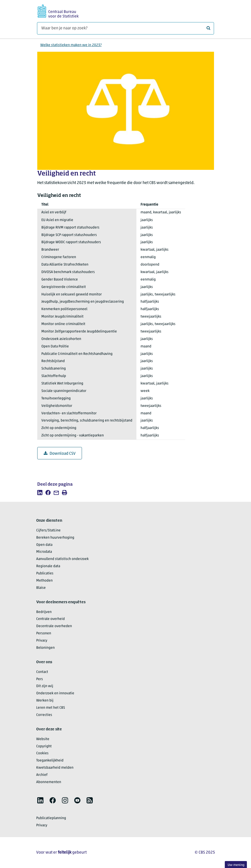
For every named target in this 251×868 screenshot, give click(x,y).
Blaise (41, 588)
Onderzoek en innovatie (55, 693)
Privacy (42, 641)
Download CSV (60, 454)
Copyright (44, 746)
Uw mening (236, 865)
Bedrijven (44, 612)
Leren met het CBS (51, 708)
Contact (42, 672)
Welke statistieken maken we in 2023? (71, 45)
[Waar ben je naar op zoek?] (125, 28)
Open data (44, 545)
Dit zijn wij (45, 686)
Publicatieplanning (51, 818)
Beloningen (45, 648)
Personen (44, 633)
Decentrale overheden (54, 626)
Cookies (42, 753)
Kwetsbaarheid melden (55, 768)
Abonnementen (49, 782)
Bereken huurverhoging (55, 538)
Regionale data (48, 566)
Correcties (44, 715)
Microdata (44, 552)
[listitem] (40, 493)
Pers (40, 679)
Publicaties (45, 573)
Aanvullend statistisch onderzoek (62, 559)
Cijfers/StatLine (48, 531)
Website (43, 739)
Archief (42, 775)
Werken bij (45, 701)
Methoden (44, 581)
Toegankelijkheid (50, 761)
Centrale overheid (50, 619)
